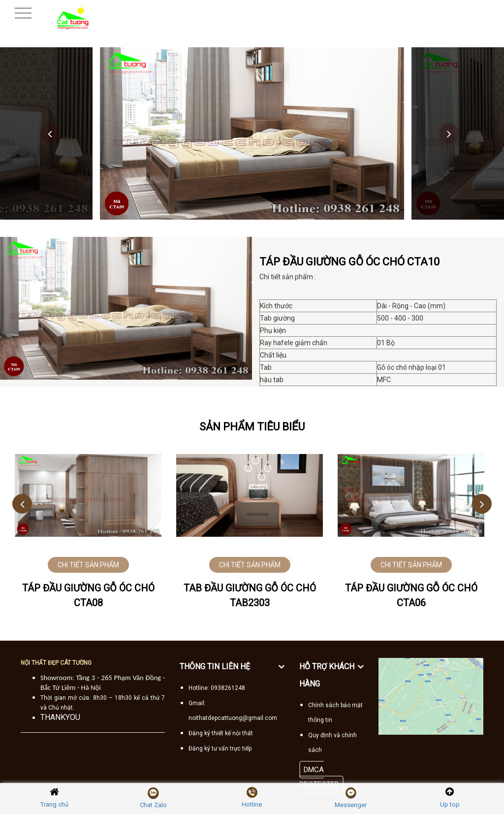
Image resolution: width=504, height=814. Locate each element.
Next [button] (449, 133)
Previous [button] (50, 133)
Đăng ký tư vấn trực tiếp (220, 749)
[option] (252, 133)
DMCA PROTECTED (319, 777)
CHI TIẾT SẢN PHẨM (88, 565)
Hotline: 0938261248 (217, 688)
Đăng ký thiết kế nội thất (221, 733)
